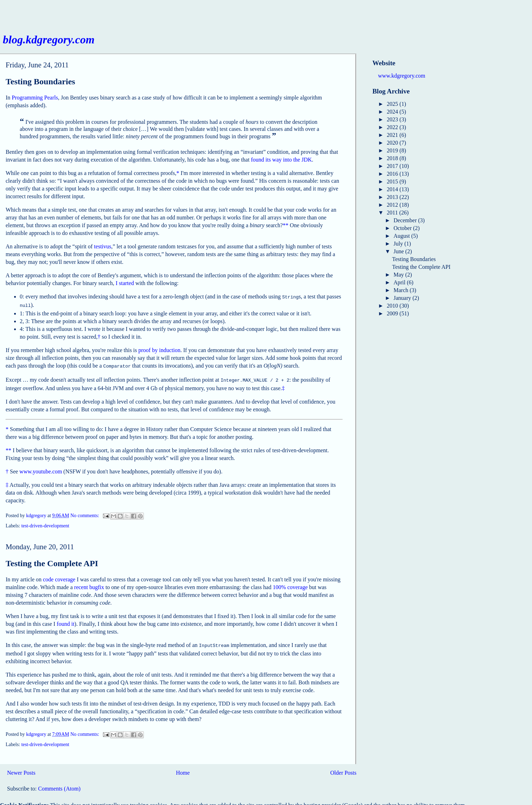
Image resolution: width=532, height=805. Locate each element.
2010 (393, 306)
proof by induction (160, 349)
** (286, 225)
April (400, 282)
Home (183, 769)
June (399, 251)
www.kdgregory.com (402, 76)
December (406, 220)
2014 (393, 189)
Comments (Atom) (59, 785)
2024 (393, 112)
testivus (103, 246)
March (402, 290)
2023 (393, 119)
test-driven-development (45, 523)
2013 (393, 197)
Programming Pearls (35, 98)
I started (125, 283)
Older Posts (343, 769)
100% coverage (290, 584)
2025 (393, 104)
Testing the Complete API (52, 561)
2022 (393, 127)
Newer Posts (21, 769)
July (399, 244)
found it (66, 621)
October (403, 228)
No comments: (85, 513)
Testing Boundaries (40, 81)
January (403, 298)
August (402, 236)
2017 (393, 166)
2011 (393, 213)
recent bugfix (89, 584)
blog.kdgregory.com (49, 40)
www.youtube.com (41, 469)
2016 (393, 174)
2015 (393, 181)
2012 (393, 205)
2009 (393, 313)
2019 (393, 150)
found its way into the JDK (282, 160)
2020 (393, 143)
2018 (393, 158)
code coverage (59, 577)
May (399, 275)
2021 (393, 135)
